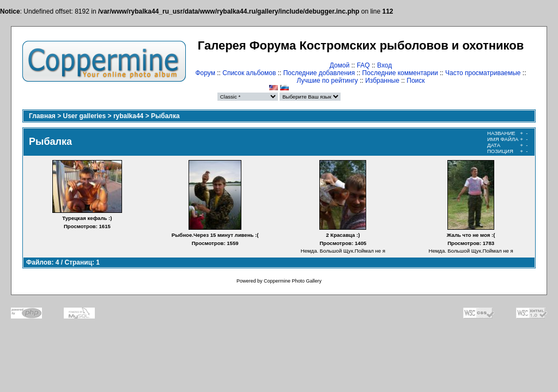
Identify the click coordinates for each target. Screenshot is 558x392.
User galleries (85, 116)
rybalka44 (128, 116)
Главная (42, 116)
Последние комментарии (400, 73)
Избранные (382, 81)
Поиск (416, 81)
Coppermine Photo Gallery (293, 281)
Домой (340, 65)
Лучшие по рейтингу (327, 81)
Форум (205, 73)
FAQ (363, 65)
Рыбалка (165, 116)
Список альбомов (249, 73)
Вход (384, 65)
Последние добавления (319, 73)
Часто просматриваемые (483, 73)
